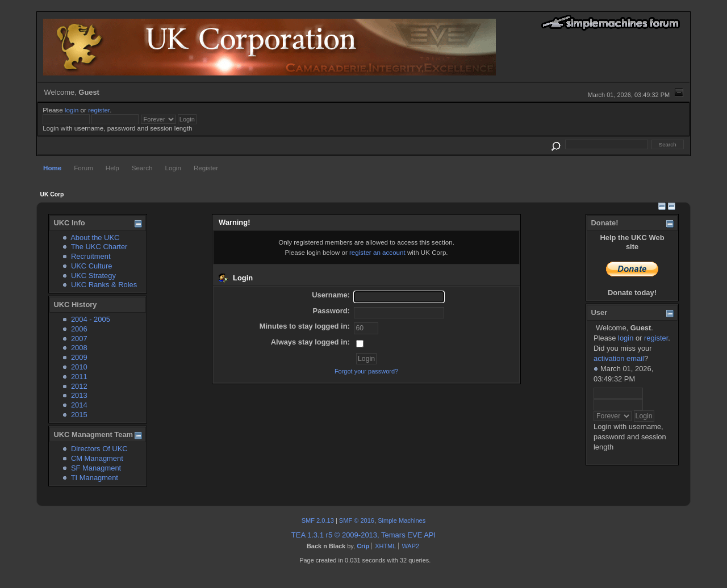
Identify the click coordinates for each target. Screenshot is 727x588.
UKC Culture (91, 266)
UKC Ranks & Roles (104, 285)
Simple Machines (402, 520)
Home (52, 168)
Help (112, 168)
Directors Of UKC (99, 449)
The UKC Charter (99, 247)
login (72, 110)
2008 (79, 348)
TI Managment (95, 478)
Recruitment (91, 256)
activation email (619, 358)
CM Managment (97, 458)
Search (142, 168)
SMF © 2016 (357, 520)
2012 (79, 386)
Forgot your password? (366, 371)
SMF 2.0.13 (318, 520)
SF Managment (96, 468)
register (99, 110)
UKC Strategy (93, 276)
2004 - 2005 (91, 319)
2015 (79, 415)
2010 (79, 367)
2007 (79, 339)
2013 (79, 395)
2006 (79, 329)
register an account (377, 252)
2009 (79, 357)
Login (173, 168)
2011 (79, 377)
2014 (79, 405)
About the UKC (95, 238)
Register (206, 168)
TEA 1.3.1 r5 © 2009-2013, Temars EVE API (363, 535)
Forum (83, 168)
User (599, 312)
